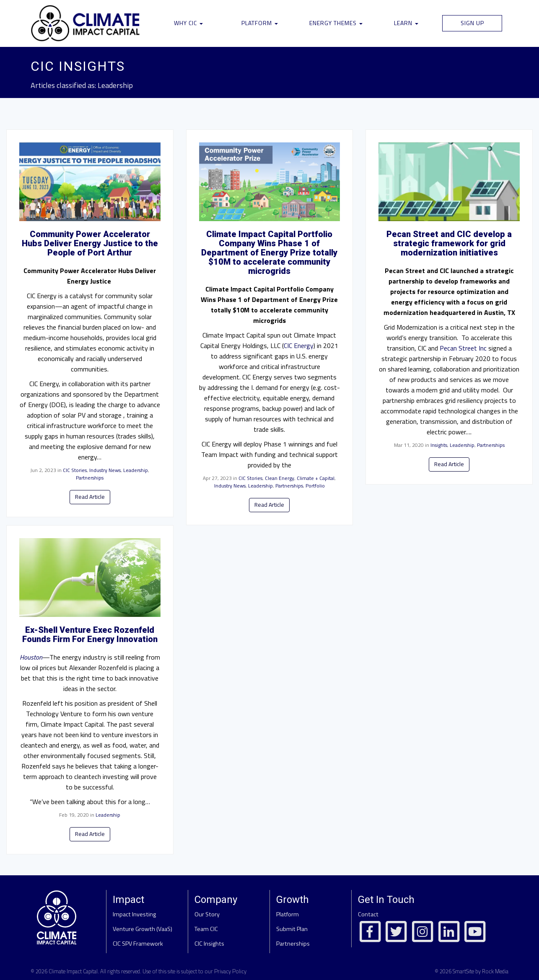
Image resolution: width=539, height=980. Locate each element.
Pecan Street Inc (463, 348)
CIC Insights (209, 944)
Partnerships (90, 478)
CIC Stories (75, 470)
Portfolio (315, 486)
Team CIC (206, 929)
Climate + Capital (316, 478)
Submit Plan (292, 929)
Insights (439, 445)
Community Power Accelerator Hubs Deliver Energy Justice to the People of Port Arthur (90, 243)
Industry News (105, 470)
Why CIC (188, 23)
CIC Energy (299, 346)
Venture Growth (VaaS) (143, 929)
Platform (260, 23)
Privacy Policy (230, 971)
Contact (368, 914)
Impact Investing (134, 914)
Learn (406, 23)
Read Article (90, 497)
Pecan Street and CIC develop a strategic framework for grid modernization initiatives (449, 243)
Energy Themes (336, 23)
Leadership (136, 470)
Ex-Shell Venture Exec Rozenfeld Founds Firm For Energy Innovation (90, 634)
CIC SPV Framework (138, 944)
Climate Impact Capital (73, 971)
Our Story (207, 914)
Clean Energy (280, 478)
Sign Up (472, 23)
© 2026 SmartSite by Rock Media (472, 971)
